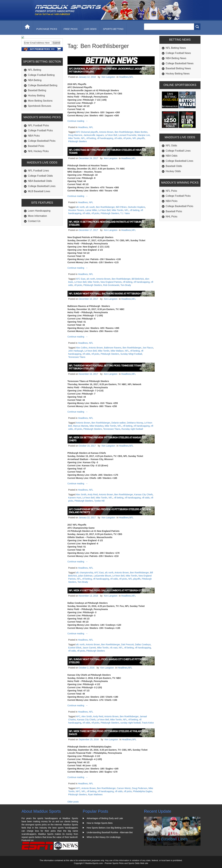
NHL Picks (172, 217)
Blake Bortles (141, 132)
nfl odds (118, 138)
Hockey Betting (36, 117)
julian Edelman (85, 576)
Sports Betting (113, 29)
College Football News (178, 53)
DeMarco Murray (135, 423)
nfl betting (91, 138)
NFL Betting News (176, 48)
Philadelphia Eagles (143, 791)
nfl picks (127, 138)
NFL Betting (35, 91)
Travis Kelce (148, 723)
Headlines (124, 77)
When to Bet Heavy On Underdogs (104, 837)
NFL (131, 77)
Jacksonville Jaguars (94, 135)
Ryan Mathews (95, 794)
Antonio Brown (106, 132)
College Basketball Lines (42, 207)
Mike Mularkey (96, 426)
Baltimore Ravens (113, 348)
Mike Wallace (117, 351)
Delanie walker (118, 423)
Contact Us (34, 242)
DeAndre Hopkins (137, 207)
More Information (37, 237)
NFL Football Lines (38, 192)
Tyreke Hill (99, 501)
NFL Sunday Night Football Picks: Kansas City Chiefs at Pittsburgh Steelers (109, 661)
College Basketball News (180, 63)
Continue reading (78, 121)
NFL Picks (171, 191)
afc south (90, 207)
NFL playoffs (139, 138)
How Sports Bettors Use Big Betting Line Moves (110, 828)
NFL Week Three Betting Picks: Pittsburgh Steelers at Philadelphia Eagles (109, 733)
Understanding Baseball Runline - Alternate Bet (110, 832)
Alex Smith (81, 494)
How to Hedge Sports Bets (100, 823)
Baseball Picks (36, 167)
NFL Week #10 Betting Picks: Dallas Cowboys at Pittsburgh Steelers (109, 591)
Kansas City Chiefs (143, 494)
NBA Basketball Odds (40, 202)
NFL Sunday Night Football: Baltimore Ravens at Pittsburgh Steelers (110, 294)
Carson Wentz (124, 788)
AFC (78, 716)
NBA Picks (34, 157)
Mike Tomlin (74, 138)
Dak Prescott (127, 644)
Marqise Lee (144, 135)
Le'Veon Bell (111, 135)
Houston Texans (76, 210)
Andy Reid (93, 494)
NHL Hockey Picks (38, 172)
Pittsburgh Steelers (78, 141)
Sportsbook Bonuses (40, 127)
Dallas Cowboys (143, 644)
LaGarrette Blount (102, 576)
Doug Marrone (75, 135)
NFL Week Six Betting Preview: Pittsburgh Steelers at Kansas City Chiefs (108, 439)
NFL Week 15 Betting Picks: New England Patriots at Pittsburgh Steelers (106, 223)
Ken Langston (108, 77)
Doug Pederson (140, 788)
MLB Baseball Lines (39, 213)
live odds (90, 29)
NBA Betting (35, 101)
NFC (78, 791)
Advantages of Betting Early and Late (105, 818)
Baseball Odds (174, 166)
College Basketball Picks (42, 162)
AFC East (81, 279)
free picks (71, 29)
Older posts (73, 802)
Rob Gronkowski (111, 285)
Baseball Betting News (178, 68)
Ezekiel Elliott (75, 648)
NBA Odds (172, 156)
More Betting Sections (40, 122)
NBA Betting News (176, 58)
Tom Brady (126, 285)
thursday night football (132, 429)
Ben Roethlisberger (124, 132)
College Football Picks (40, 152)
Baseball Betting (37, 112)
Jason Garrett (89, 648)
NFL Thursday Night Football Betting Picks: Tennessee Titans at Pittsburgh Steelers (107, 367)
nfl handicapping (105, 138)
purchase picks (47, 29)
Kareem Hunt (75, 498)
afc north (80, 207)
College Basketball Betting (43, 107)
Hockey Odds (173, 171)
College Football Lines (178, 151)
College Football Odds (40, 197)
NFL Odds (171, 146)
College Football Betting (41, 96)
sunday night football (130, 723)
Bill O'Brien (121, 207)
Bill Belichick (138, 279)
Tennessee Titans (77, 357)
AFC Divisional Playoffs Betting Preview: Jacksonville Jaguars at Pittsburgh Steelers (108, 70)
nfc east (114, 648)
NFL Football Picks (38, 147)
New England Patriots (111, 282)
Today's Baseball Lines (167, 839)
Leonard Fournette (127, 135)
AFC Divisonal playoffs (87, 132)
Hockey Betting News (178, 74)
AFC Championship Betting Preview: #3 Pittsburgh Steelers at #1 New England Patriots (110, 511)
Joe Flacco (148, 348)
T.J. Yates (125, 213)
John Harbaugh (76, 351)
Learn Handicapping (39, 232)
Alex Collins (82, 348)
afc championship (85, 573)
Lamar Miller (91, 210)
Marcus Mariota (81, 426)
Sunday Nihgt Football (131, 354)
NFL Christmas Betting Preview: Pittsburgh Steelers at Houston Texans (108, 151)
